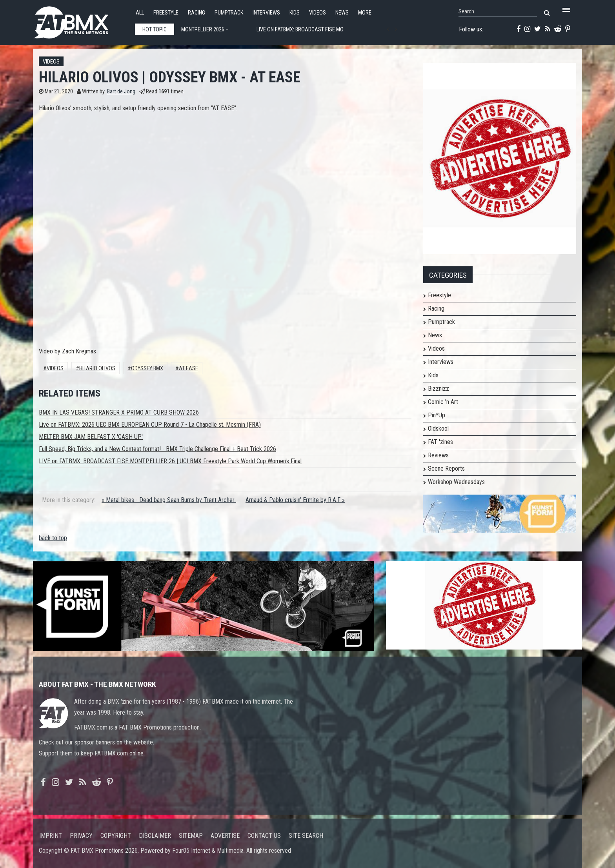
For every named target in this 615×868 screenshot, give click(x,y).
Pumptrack (229, 13)
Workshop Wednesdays (456, 482)
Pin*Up (437, 415)
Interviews (266, 13)
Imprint (51, 836)
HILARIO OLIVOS (97, 368)
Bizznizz (439, 389)
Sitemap (191, 836)
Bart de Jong (121, 92)
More (365, 13)
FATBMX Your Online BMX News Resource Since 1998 (80, 20)
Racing (197, 13)
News (342, 13)
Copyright (116, 836)
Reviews (438, 455)
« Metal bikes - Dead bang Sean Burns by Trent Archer (169, 500)
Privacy (81, 836)
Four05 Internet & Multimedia (208, 851)
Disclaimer (155, 836)
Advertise (225, 836)
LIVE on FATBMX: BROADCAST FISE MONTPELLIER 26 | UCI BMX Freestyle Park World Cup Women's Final (170, 461)
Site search (306, 836)
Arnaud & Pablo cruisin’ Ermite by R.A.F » (295, 500)
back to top (53, 538)
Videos (318, 13)
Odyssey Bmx (147, 368)
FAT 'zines (440, 442)
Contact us (264, 836)
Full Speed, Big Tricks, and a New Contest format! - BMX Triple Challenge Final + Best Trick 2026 (157, 449)
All (140, 13)
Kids (295, 13)
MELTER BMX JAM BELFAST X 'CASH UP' (91, 437)
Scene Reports (446, 469)
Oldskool (438, 429)
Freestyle (166, 13)
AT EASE (188, 368)
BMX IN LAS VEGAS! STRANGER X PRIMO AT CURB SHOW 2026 (119, 412)
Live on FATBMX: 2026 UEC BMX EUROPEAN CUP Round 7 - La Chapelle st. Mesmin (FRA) (150, 425)
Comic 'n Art (443, 402)
